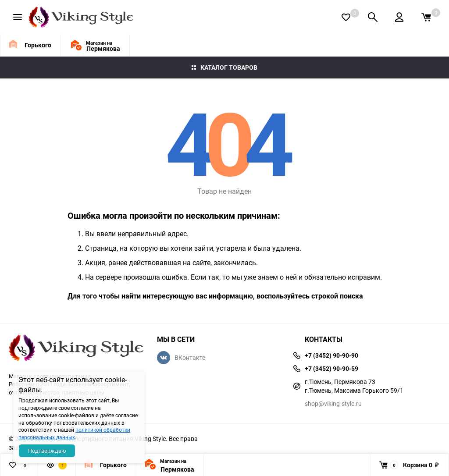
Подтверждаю (47, 451)
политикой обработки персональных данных (74, 433)
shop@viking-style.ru (333, 403)
